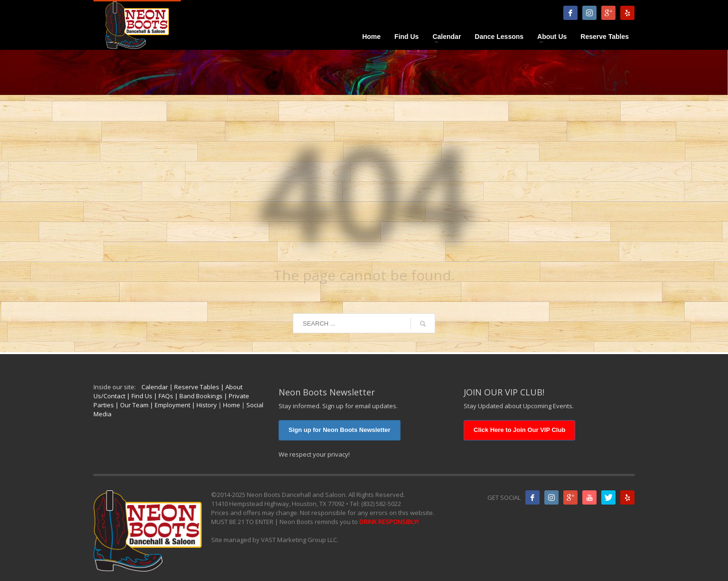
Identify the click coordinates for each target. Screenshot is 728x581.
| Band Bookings (198, 396)
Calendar (155, 387)
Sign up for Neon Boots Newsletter (340, 430)
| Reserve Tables (194, 387)
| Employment (169, 405)
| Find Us (139, 396)
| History (204, 405)
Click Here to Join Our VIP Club (519, 430)
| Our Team (131, 405)
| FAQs (163, 396)
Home (232, 405)
